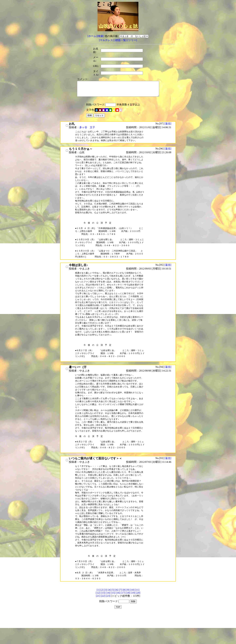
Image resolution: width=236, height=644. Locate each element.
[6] (117, 622)
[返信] (168, 126)
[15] (113, 624)
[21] (98, 628)
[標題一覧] (121, 40)
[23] (108, 628)
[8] (124, 622)
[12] (98, 624)
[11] (137, 622)
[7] (121, 622)
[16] (118, 624)
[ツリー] (132, 40)
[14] (108, 624)
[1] (98, 622)
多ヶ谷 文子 (87, 130)
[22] (103, 628)
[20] (138, 624)
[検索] (101, 36)
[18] (128, 624)
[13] (103, 624)
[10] (132, 622)
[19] (133, 624)
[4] (109, 622)
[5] (113, 622)
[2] (102, 622)
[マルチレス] (107, 40)
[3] (106, 622)
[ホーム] (92, 36)
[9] (128, 622)
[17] (123, 624)
